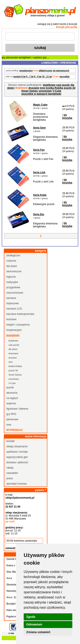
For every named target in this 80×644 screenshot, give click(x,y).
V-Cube (57, 91)
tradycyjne (12, 282)
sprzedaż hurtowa (17, 484)
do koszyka (67, 116)
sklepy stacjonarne (17, 446)
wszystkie (65, 77)
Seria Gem (39, 128)
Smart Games (30, 91)
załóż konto (60, 24)
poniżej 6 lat (20, 77)
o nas (11, 633)
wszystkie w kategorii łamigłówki (41, 94)
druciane (34, 88)
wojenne (11, 403)
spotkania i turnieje (17, 452)
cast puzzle (63, 85)
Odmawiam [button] (34, 624)
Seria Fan (39, 150)
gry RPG (11, 414)
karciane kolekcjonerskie (20, 314)
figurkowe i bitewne (17, 409)
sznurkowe (45, 91)
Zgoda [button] (31, 617)
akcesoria (12, 393)
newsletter (12, 473)
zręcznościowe (15, 293)
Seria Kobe (40, 195)
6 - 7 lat (30, 77)
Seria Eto (39, 214)
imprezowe (13, 303)
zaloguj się (44, 24)
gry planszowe (10, 57)
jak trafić (10, 522)
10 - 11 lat (47, 77)
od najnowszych (61, 71)
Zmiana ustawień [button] (38, 632)
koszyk (73, 24)
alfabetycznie (46, 71)
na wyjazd (12, 398)
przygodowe (13, 287)
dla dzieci (12, 266)
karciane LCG (14, 309)
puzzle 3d (70, 88)
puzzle (10, 387)
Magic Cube (40, 105)
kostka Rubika (55, 88)
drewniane (13, 354)
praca (10, 478)
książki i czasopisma (18, 325)
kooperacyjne (14, 330)
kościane (11, 319)
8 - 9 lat (38, 77)
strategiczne (13, 255)
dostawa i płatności (17, 462)
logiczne (11, 277)
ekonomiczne (14, 271)
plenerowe (12, 419)
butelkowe (49, 85)
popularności (26, 71)
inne (43, 88)
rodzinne (11, 261)
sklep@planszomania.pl (20, 498)
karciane (11, 298)
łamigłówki (25, 57)
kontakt (11, 441)
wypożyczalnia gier (17, 457)
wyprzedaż (15, 430)
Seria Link (39, 172)
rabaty (10, 468)
